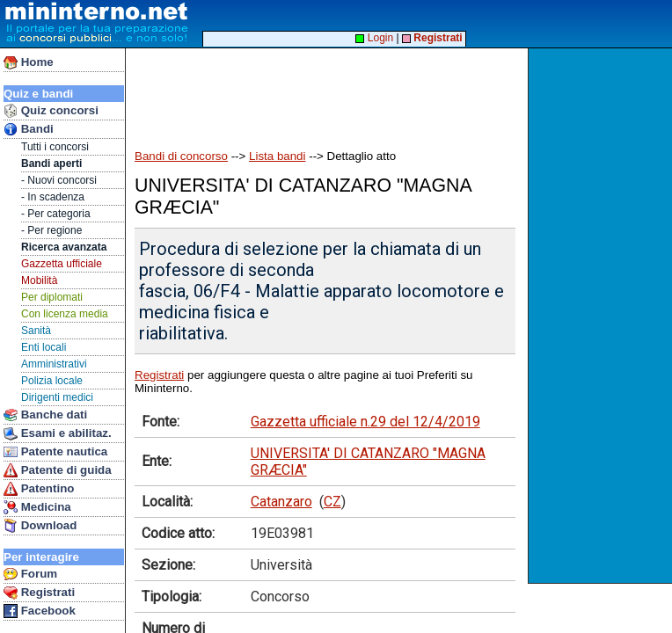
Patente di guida (58, 470)
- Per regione (51, 230)
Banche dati (45, 415)
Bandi (29, 129)
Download (40, 526)
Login (374, 38)
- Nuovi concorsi (59, 180)
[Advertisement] (602, 316)
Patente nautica (55, 452)
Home (29, 62)
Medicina (37, 507)
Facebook (40, 611)
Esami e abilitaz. (58, 433)
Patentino (39, 489)
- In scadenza (53, 197)
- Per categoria (56, 214)
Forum (30, 574)
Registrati (39, 593)
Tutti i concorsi (55, 147)
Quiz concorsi (51, 111)
